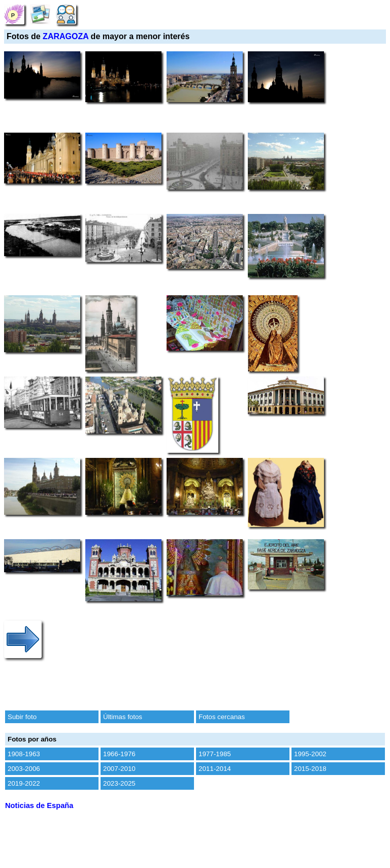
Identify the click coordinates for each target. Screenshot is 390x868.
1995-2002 (310, 754)
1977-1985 (215, 754)
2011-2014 (215, 769)
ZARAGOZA (66, 36)
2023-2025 (119, 783)
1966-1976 (119, 754)
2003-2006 (24, 769)
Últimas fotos (123, 717)
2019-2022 (24, 783)
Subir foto (22, 717)
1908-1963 (24, 754)
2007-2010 (119, 769)
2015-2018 (310, 769)
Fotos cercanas (222, 717)
